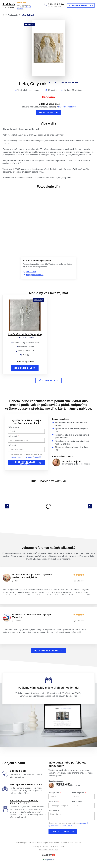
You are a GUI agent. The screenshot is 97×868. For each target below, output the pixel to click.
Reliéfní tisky (30, 25)
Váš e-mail (13, 436)
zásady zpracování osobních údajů (26, 457)
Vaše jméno (14, 427)
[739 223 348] (46, 4)
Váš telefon (13, 445)
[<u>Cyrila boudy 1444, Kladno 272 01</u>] (5, 809)
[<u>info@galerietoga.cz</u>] (5, 789)
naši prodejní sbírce (67, 107)
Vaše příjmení (79, 793)
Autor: (64, 82)
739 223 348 (56, 4)
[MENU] (37, 4)
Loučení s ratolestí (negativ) (25, 334)
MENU (37, 8)
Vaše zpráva (54, 811)
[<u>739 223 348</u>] (5, 774)
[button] (7, 506)
